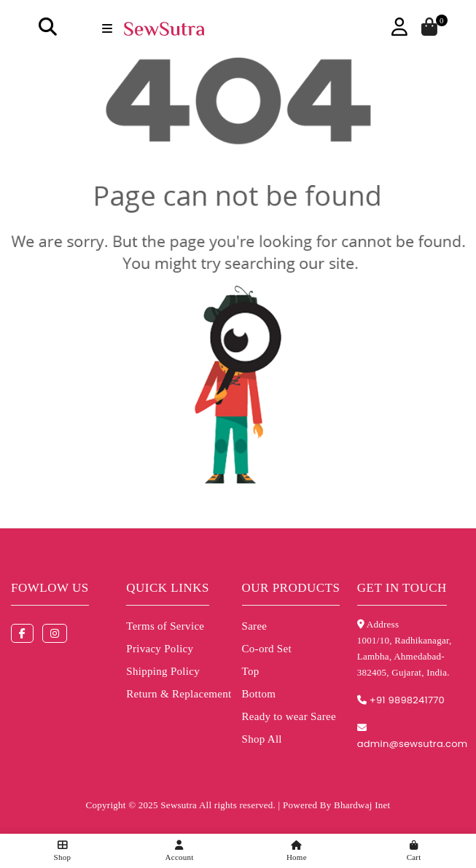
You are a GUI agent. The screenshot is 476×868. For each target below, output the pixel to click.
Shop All (262, 739)
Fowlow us (50, 588)
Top (251, 671)
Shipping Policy (163, 671)
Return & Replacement (179, 694)
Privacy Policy (160, 649)
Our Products (291, 588)
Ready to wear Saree (289, 716)
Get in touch (402, 588)
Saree (255, 626)
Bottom (259, 694)
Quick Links (168, 588)
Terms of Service (165, 626)
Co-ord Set (267, 649)
